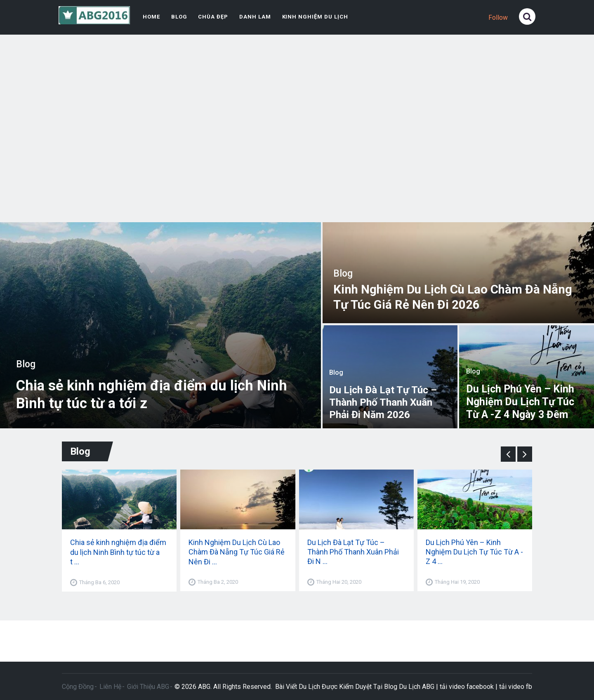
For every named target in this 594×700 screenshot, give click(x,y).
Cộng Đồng (78, 686)
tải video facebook (467, 686)
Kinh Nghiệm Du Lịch (311, 17)
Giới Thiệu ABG (148, 686)
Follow (498, 18)
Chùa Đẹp (212, 17)
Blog (178, 17)
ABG (204, 686)
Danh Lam (253, 17)
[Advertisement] (297, 132)
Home (151, 17)
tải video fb (516, 686)
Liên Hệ (110, 686)
